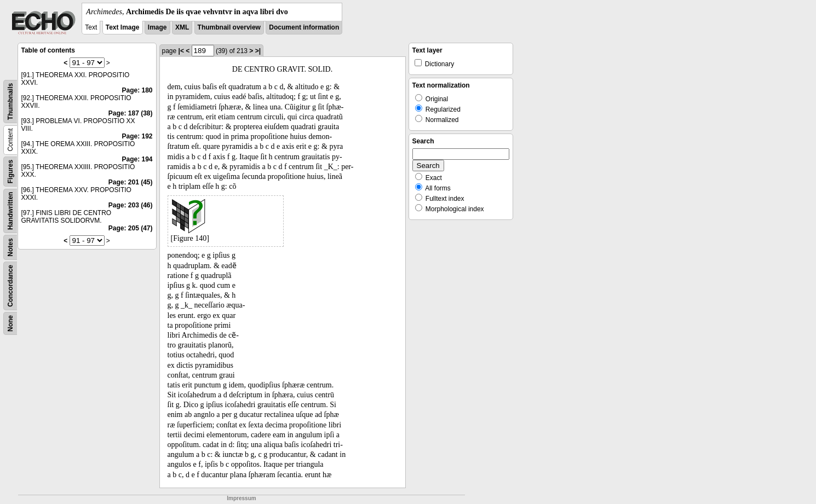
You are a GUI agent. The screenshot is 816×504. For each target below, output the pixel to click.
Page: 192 (137, 136)
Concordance (10, 286)
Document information (304, 27)
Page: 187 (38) (131, 113)
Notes (10, 247)
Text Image (123, 27)
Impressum (241, 498)
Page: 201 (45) (131, 182)
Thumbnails (10, 102)
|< (181, 51)
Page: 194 (137, 159)
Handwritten (10, 211)
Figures (10, 172)
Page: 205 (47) (131, 228)
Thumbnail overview (229, 27)
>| (258, 51)
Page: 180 (137, 90)
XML (182, 27)
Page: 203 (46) (131, 205)
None (10, 323)
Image (157, 27)
